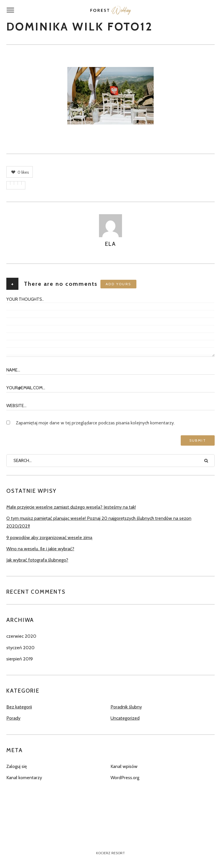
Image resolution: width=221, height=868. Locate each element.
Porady (13, 718)
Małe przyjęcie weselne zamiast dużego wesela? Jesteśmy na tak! (71, 507)
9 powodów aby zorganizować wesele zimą (49, 538)
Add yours (118, 284)
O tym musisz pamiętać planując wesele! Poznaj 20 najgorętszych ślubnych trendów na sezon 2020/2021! (99, 522)
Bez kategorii (19, 707)
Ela (110, 244)
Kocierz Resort (110, 853)
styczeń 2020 (20, 648)
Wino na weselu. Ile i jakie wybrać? (40, 549)
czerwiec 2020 (21, 636)
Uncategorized (125, 718)
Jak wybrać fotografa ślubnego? (37, 560)
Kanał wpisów (124, 766)
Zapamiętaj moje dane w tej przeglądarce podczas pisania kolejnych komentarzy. (95, 423)
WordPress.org (125, 778)
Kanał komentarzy (24, 778)
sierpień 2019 (20, 659)
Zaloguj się (17, 766)
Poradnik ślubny (126, 707)
